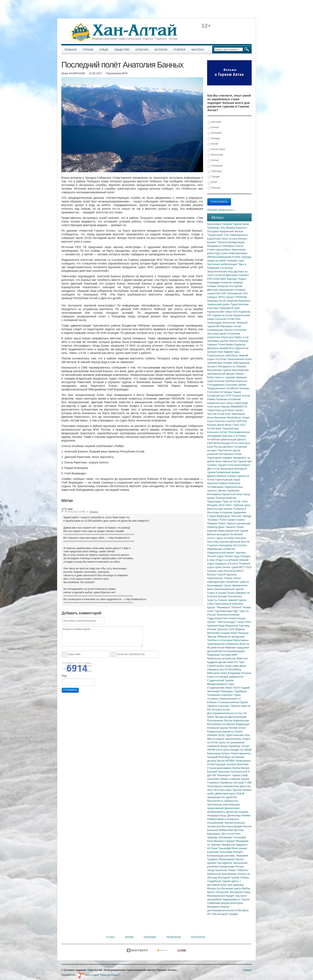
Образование (227, 859)
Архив (129, 937)
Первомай (214, 655)
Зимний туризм (237, 600)
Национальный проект (221, 553)
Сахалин (213, 545)
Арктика (225, 542)
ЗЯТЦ (222, 297)
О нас (111, 937)
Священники (227, 867)
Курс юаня (222, 253)
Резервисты (215, 246)
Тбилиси (222, 242)
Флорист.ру (214, 888)
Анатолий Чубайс (218, 779)
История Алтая (221, 710)
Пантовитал (225, 450)
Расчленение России (220, 720)
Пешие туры (232, 556)
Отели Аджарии (237, 593)
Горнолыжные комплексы (223, 355)
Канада (214, 138)
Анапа (238, 731)
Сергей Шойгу (216, 666)
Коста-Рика (216, 149)
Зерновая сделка (218, 341)
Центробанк (224, 250)
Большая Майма (218, 830)
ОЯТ (224, 293)
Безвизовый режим (228, 472)
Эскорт (246, 746)
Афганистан (230, 461)
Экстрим (239, 783)
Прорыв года (215, 571)
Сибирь (244, 877)
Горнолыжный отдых (228, 480)
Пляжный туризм (218, 728)
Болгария (228, 640)
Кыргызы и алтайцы (234, 436)
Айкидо (247, 516)
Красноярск (215, 224)
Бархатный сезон (218, 239)
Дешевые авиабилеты (221, 348)
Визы (219, 461)
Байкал (224, 483)
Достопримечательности (222, 713)
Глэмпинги (214, 783)
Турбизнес (214, 228)
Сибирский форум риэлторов (225, 903)
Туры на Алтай (232, 501)
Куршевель (214, 834)
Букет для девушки (232, 885)
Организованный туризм (229, 589)
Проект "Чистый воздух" (222, 622)
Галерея (179, 50)
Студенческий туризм (220, 680)
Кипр (234, 633)
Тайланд (215, 171)
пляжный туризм (239, 779)
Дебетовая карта (226, 794)
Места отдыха (216, 739)
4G (209, 914)
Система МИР (229, 655)
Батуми (223, 596)
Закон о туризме (225, 377)
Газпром (227, 224)
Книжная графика (232, 282)
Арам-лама (232, 666)
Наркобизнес (215, 578)
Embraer (212, 702)
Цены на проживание (232, 742)
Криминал (227, 783)
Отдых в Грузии (217, 593)
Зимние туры (232, 352)
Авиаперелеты (239, 235)
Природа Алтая (217, 301)
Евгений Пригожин (219, 772)
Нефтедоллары (238, 253)
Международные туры (221, 684)
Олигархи (228, 246)
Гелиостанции (237, 618)
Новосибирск (242, 465)
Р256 (223, 520)
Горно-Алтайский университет (225, 677)
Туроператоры (224, 611)
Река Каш (213, 542)
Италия (212, 629)
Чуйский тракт (242, 505)
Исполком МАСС (234, 571)
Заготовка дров (217, 334)
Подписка (240, 344)
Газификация (216, 330)
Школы (240, 859)
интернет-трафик (228, 914)
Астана (233, 239)
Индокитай (232, 626)
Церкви (212, 863)
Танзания (215, 166)
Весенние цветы (232, 888)
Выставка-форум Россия (236, 826)
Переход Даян (216, 527)
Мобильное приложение (222, 874)
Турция (214, 177)
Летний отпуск (237, 728)
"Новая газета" (233, 578)
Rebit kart (242, 658)
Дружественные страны (222, 476)
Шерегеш (213, 483)
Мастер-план (236, 830)
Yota (214, 914)
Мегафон (243, 910)
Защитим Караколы (238, 301)
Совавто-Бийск (236, 520)
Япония (214, 188)
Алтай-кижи (215, 428)
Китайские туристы (238, 582)
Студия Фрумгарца (219, 516)
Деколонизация (237, 717)
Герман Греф (240, 775)
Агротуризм (226, 545)
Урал (210, 790)
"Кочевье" (213, 520)
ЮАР (212, 182)
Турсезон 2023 (226, 629)
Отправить (70, 690)
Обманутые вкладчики (231, 637)
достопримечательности (222, 910)
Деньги (242, 439)
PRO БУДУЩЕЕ (217, 279)
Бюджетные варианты (221, 731)
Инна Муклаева (217, 417)
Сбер (211, 604)
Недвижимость (232, 899)
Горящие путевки (226, 764)
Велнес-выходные (219, 534)
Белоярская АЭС (238, 293)
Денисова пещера (237, 812)
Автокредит (226, 837)
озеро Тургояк (233, 790)
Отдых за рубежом (227, 560)
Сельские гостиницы (220, 392)
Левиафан (227, 691)
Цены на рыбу (225, 538)
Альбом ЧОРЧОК (236, 421)
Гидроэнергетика (218, 618)
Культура (142, 50)
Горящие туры (236, 261)
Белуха (212, 574)
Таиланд (244, 626)
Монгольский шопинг (220, 509)
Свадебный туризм (219, 881)
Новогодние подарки (220, 458)
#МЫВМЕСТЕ (239, 407)
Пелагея (237, 607)
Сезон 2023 (244, 622)
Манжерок (214, 907)
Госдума (226, 633)
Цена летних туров (227, 567)
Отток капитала (241, 443)
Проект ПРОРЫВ (236, 297)
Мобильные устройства (222, 658)
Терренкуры (215, 501)
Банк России (215, 447)
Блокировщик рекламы (221, 856)
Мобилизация (222, 443)
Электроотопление (228, 615)
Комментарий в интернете (223, 819)
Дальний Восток (240, 542)
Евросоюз (228, 337)
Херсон (234, 341)
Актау (222, 735)
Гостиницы (227, 268)
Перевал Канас (217, 523)
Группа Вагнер (241, 768)
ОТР (229, 396)
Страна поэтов (241, 396)
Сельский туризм (236, 385)
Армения (213, 626)
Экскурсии (221, 717)
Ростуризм (236, 286)
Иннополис (230, 323)
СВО (210, 443)
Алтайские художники (233, 512)
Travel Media (226, 344)
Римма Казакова (218, 399)
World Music (235, 417)
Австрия (214, 122)
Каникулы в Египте (227, 564)
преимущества (216, 797)
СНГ (227, 235)
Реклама (150, 937)
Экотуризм (236, 892)
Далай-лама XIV (229, 662)
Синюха (223, 600)
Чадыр (237, 392)
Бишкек (243, 239)
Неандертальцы (217, 815)
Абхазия (212, 735)
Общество (122, 50)
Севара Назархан (218, 286)
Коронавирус (215, 585)
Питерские (223, 892)
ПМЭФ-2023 (215, 750)
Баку (222, 626)
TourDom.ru (214, 640)
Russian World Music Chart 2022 (226, 425)
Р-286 (248, 783)
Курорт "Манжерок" (219, 607)
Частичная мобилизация (223, 264)
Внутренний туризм (219, 370)
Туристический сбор (238, 735)
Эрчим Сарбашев (229, 491)
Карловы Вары (217, 531)
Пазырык (243, 633)
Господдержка (216, 385)
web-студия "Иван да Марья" (99, 975)
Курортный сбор (232, 494)
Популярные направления (223, 786)
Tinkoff (240, 794)
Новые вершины (240, 753)
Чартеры (241, 553)
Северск (213, 297)
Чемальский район (219, 304)
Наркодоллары (217, 582)
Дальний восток (217, 651)
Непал (213, 160)
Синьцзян (240, 538)
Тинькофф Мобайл (231, 852)
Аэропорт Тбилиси (230, 706)
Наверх (247, 970)
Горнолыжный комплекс (229, 604)
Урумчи (231, 523)
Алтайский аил (217, 396)
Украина (212, 706)
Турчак (245, 899)
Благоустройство (226, 498)
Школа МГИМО (226, 761)
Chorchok (220, 421)
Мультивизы (241, 640)
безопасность (216, 801)
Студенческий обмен (220, 688)
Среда (104, 50)
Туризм (88, 50)
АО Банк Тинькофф (219, 848)
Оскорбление (216, 823)
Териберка (240, 691)
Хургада (246, 257)
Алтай (237, 326)
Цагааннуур (243, 523)
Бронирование (236, 651)
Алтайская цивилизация (222, 439)
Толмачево (214, 695)
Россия (239, 867)
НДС (236, 611)
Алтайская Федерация (236, 724)
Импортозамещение (220, 257)
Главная (70, 50)
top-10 (224, 669)
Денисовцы (235, 815)
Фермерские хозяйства (221, 549)
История (161, 50)
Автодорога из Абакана (232, 366)
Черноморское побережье (223, 644)
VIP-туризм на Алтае (220, 315)
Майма (246, 815)
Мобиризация (236, 242)
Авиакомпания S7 (230, 699)
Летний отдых (216, 556)
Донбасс (229, 447)
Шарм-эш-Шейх (217, 261)
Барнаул (233, 279)
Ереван (212, 242)
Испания (215, 133)
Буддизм (213, 662)
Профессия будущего (234, 845)
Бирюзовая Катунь (219, 753)
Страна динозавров (219, 768)
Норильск (241, 228)
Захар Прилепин (218, 870)
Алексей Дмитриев (227, 275)
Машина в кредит (225, 841)
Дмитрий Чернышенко (221, 290)
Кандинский (227, 231)
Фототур (219, 790)
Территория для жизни (221, 410)
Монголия (215, 155)
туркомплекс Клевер (220, 363)
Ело (240, 713)
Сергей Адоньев (227, 574)
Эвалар (212, 637)
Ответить (94, 512)
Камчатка (235, 483)
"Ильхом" (237, 516)
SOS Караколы (242, 312)
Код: (64, 676)
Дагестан (245, 786)
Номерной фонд (217, 746)
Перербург (235, 746)
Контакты (198, 937)
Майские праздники (237, 647)
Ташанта (231, 527)
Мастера (198, 50)
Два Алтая (214, 469)
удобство (231, 797)
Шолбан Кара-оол (236, 381)
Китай (213, 144)
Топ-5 (237, 688)
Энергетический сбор (220, 271)
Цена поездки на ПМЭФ (237, 750)
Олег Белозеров (235, 414)
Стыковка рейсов (229, 702)
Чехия (240, 527)
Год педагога (225, 863)
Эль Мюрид (228, 228)
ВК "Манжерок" (222, 775)
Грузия (244, 702)
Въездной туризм (229, 877)
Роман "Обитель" (238, 870)
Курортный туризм (237, 531)
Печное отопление (235, 330)
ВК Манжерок (225, 326)
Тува (242, 662)
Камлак (225, 907)
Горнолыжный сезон (239, 359)
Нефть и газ (241, 337)
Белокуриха (215, 494)
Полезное (174, 937)
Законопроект (234, 739)
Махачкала (228, 469)
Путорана (213, 231)
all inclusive (240, 545)
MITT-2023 (245, 567)
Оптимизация (216, 487)
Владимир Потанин (240, 673)
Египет (213, 127)
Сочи (231, 465)
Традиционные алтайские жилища (228, 388)
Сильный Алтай (225, 319)
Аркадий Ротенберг (219, 757)
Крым (245, 224)
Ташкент (244, 275)
